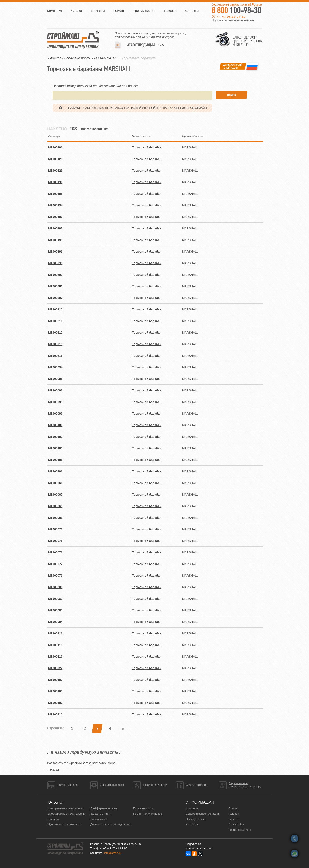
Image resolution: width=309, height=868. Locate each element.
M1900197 (55, 228)
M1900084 (55, 622)
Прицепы (53, 819)
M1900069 (55, 518)
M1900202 (55, 275)
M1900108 (55, 691)
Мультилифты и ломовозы (64, 824)
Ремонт (119, 11)
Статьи (233, 808)
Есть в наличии (143, 808)
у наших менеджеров (177, 108)
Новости (234, 819)
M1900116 (55, 633)
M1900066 (55, 483)
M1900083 (55, 610)
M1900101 (55, 425)
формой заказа (81, 763)
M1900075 (55, 541)
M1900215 (55, 344)
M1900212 (55, 333)
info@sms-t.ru (113, 853)
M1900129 (55, 171)
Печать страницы (239, 830)
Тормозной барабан (147, 147)
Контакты (192, 11)
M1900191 (55, 147)
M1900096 (55, 390)
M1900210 (55, 309)
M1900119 (55, 657)
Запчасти (98, 11)
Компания (55, 11)
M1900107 (55, 680)
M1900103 (55, 448)
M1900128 (55, 159)
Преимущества (144, 11)
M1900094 (55, 367)
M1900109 (55, 703)
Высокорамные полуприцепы (66, 814)
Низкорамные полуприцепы (65, 808)
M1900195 (55, 194)
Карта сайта (236, 824)
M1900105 (55, 460)
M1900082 (55, 599)
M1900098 (55, 402)
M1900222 (55, 668)
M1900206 (55, 286)
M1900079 (55, 576)
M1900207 (55, 298)
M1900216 (55, 356)
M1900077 (55, 564)
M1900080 (55, 587)
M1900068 (55, 506)
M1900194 (55, 205)
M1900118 (55, 645)
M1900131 (55, 182)
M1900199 (55, 252)
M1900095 (55, 379)
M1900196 (55, 217)
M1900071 (55, 529)
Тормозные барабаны (139, 58)
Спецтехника (99, 819)
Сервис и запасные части (202, 814)
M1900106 (55, 471)
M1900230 (55, 263)
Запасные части (101, 814)
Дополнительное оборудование (111, 824)
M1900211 (55, 321)
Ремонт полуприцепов (148, 814)
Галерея (170, 11)
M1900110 (55, 714)
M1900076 (55, 552)
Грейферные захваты (104, 808)
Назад (55, 770)
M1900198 (55, 240)
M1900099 (55, 414)
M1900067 (55, 495)
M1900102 (55, 437)
